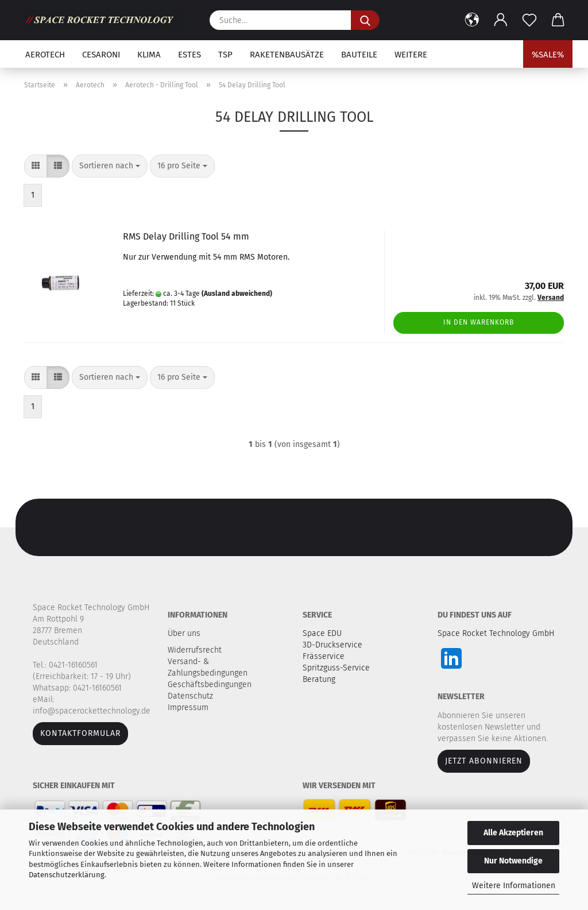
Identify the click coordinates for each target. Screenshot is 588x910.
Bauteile (359, 55)
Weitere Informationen (514, 886)
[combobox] (110, 166)
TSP (225, 55)
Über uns (184, 633)
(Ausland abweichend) (237, 294)
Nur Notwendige (513, 861)
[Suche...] (365, 20)
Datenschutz (192, 696)
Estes (189, 55)
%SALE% (548, 55)
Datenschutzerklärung (67, 875)
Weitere (411, 55)
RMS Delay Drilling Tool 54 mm (186, 236)
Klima (149, 55)
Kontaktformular (80, 733)
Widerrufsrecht (196, 650)
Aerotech (45, 55)
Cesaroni (101, 55)
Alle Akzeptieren (513, 833)
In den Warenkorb (479, 322)
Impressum (188, 707)
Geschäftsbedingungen (211, 685)
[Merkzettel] (529, 20)
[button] (472, 20)
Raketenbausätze (287, 55)
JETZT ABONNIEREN (484, 761)
